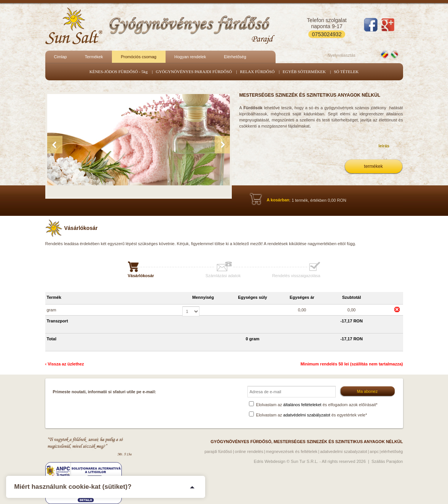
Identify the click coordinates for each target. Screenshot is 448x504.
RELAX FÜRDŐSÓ (257, 72)
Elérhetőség (235, 57)
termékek (373, 166)
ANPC (374, 451)
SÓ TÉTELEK (346, 72)
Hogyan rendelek (190, 57)
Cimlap (61, 57)
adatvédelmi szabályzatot (307, 415)
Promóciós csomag (139, 57)
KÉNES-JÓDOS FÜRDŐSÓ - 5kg (119, 72)
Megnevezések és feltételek (292, 451)
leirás (384, 146)
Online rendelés (249, 451)
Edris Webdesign (270, 461)
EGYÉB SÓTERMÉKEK (304, 72)
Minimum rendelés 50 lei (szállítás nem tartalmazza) (352, 364)
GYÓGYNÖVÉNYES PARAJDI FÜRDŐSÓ (194, 72)
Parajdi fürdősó (218, 451)
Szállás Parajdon (387, 461)
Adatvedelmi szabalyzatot (344, 451)
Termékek (94, 57)
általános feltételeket (302, 405)
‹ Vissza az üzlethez (65, 364)
